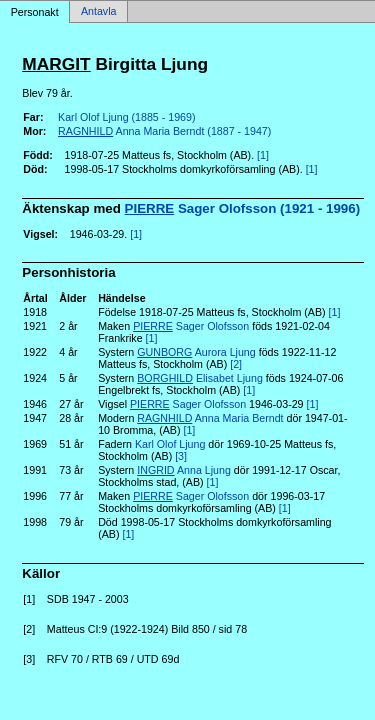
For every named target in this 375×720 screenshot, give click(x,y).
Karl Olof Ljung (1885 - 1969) (126, 117)
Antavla (99, 12)
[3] (181, 456)
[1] (263, 155)
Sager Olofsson (191, 326)
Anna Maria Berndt (210, 418)
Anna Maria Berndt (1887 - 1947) (164, 131)
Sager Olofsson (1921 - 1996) (243, 208)
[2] (236, 364)
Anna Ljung (184, 470)
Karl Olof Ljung (170, 444)
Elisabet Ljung (200, 378)
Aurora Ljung (196, 352)
